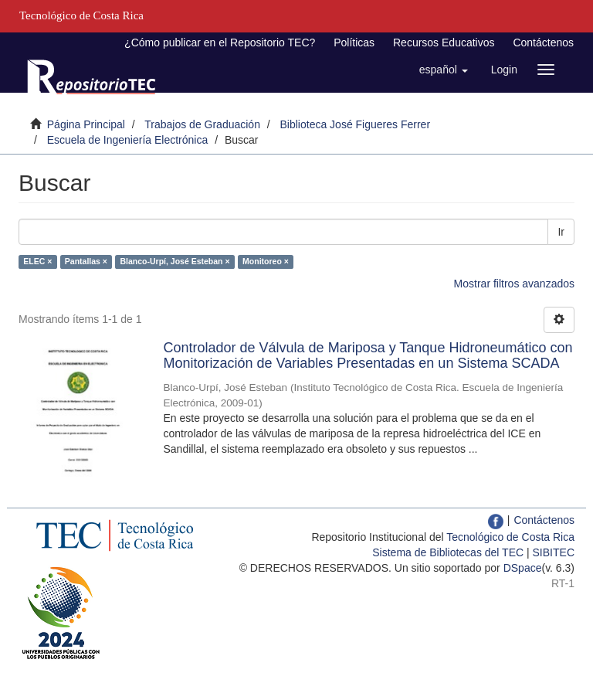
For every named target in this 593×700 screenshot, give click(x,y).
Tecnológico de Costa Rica (510, 537)
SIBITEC (554, 552)
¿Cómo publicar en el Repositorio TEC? (220, 42)
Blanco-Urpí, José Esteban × (175, 261)
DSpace (523, 568)
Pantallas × (86, 261)
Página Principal (86, 124)
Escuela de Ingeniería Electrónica (128, 140)
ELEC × (37, 261)
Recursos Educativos (444, 42)
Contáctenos (543, 42)
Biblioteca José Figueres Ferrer (356, 124)
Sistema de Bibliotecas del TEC (448, 552)
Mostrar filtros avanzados (514, 284)
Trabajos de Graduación (202, 124)
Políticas (354, 42)
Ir (561, 232)
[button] (444, 70)
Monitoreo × (266, 261)
